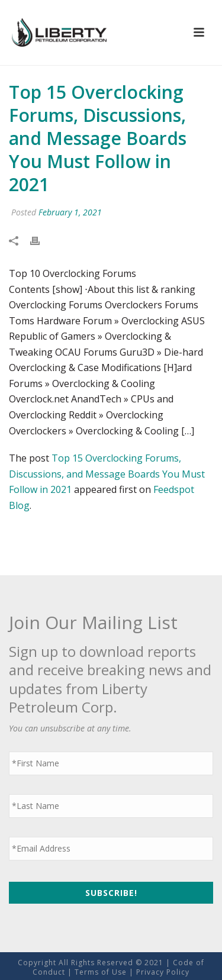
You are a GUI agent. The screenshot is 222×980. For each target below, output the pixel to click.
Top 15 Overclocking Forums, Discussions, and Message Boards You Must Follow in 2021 (107, 474)
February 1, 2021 (70, 212)
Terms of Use (101, 972)
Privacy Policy (163, 972)
